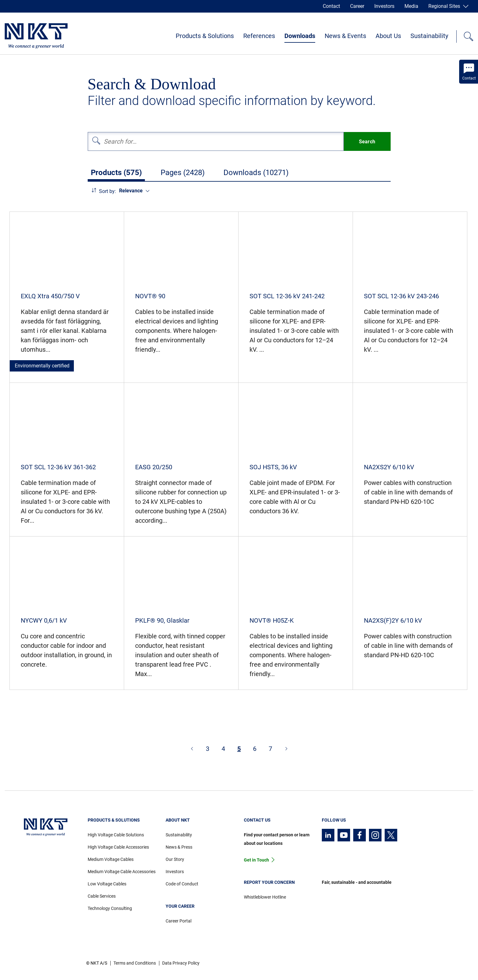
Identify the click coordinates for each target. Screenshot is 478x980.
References (259, 36)
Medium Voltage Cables (111, 859)
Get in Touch (256, 860)
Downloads (300, 36)
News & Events (345, 36)
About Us (388, 36)
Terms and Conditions (135, 963)
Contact (331, 6)
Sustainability (429, 36)
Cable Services (102, 896)
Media (411, 6)
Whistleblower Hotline (265, 897)
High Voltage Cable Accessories (118, 847)
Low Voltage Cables (107, 884)
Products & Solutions (205, 36)
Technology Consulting (110, 908)
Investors (384, 6)
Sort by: (107, 191)
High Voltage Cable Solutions (116, 835)
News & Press (179, 847)
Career (357, 6)
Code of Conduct (182, 884)
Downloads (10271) (256, 173)
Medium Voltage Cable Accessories (122, 872)
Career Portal (179, 921)
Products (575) (116, 173)
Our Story (175, 859)
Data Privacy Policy (181, 963)
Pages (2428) (183, 173)
